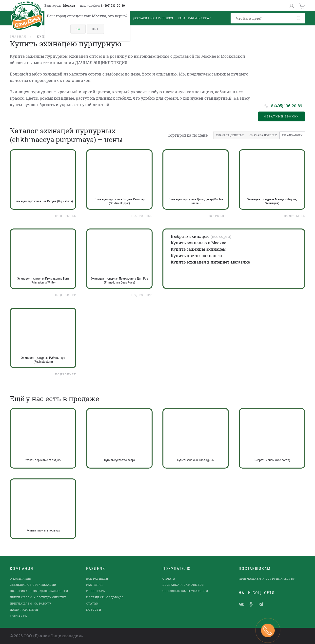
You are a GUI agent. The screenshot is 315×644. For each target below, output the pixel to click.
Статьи (92, 603)
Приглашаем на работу (31, 603)
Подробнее (66, 216)
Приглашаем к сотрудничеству (38, 597)
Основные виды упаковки (185, 591)
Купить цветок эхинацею (196, 256)
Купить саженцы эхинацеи (198, 249)
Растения (94, 585)
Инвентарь (96, 591)
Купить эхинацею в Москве (198, 243)
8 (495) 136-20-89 (113, 5)
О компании (21, 578)
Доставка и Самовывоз (153, 18)
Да (78, 29)
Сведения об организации (33, 585)
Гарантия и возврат (194, 18)
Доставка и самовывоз (183, 585)
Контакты (19, 616)
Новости (94, 610)
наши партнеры (24, 610)
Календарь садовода (105, 597)
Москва (69, 5)
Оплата (169, 578)
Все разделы (97, 578)
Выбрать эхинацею (190, 236)
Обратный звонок (282, 116)
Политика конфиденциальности (39, 591)
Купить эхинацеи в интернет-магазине (210, 262)
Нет (95, 29)
